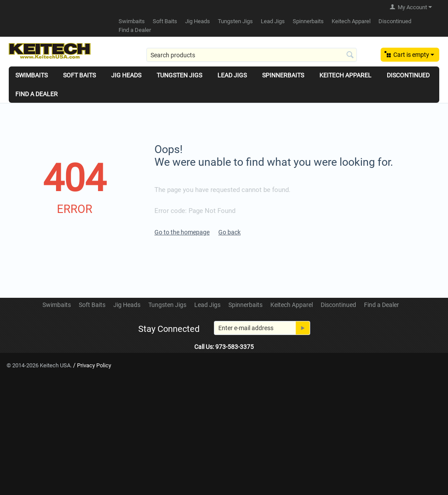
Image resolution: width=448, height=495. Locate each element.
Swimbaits (132, 21)
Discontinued (395, 21)
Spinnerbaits (308, 21)
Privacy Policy (94, 365)
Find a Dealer (135, 30)
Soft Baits (165, 21)
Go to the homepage (182, 232)
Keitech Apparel (351, 21)
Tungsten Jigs (235, 21)
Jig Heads (198, 21)
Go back (229, 232)
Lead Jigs (273, 21)
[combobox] (252, 55)
